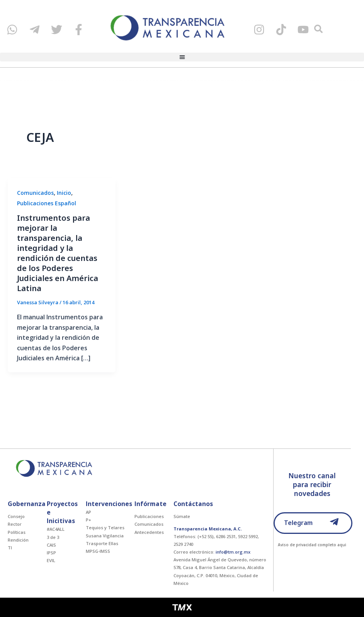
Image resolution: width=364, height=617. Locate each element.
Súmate (182, 516)
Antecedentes (149, 532)
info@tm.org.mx (233, 552)
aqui (342, 545)
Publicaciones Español (47, 203)
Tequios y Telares (105, 528)
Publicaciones (149, 516)
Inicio (64, 193)
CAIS (51, 545)
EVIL (51, 560)
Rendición (18, 540)
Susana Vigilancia (105, 536)
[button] (182, 58)
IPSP (51, 553)
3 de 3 (53, 537)
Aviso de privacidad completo (307, 545)
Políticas (17, 532)
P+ (88, 520)
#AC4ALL (56, 529)
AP (88, 512)
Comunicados (35, 193)
